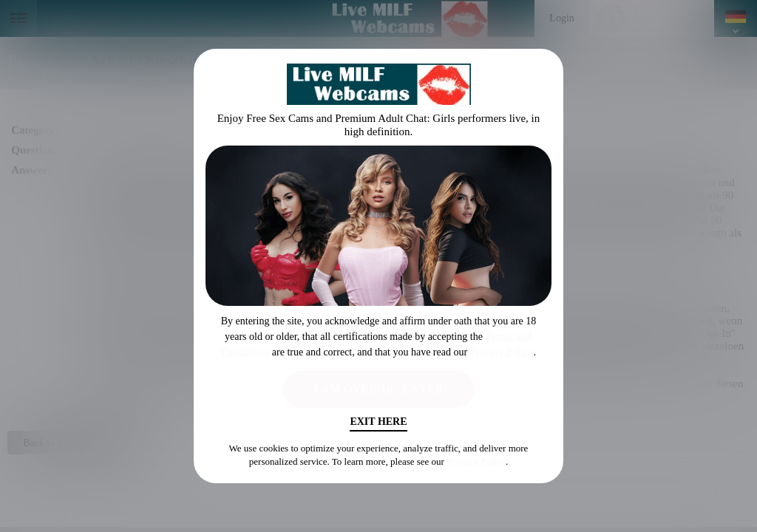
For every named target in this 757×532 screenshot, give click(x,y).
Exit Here (378, 422)
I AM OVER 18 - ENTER (379, 389)
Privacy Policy (502, 352)
